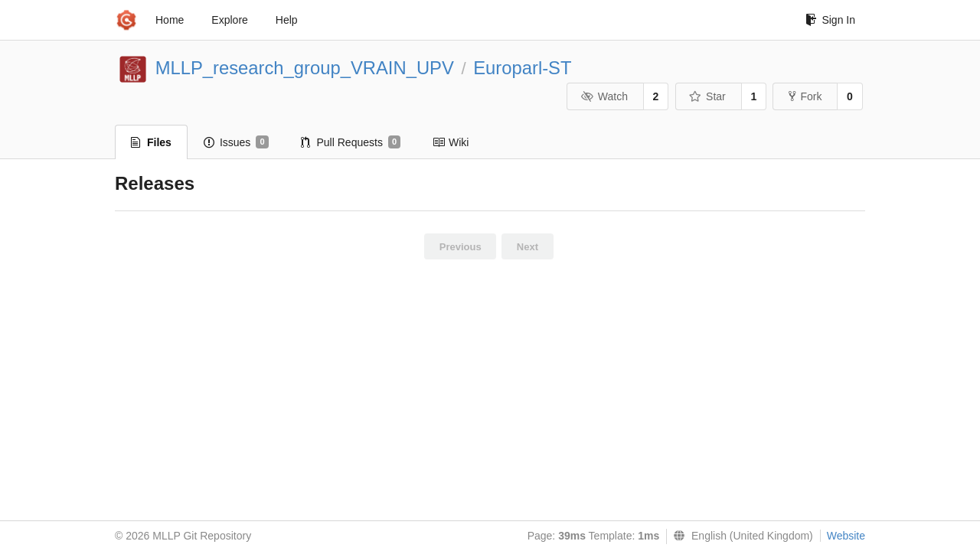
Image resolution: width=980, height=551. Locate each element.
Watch (604, 96)
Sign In (830, 20)
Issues (236, 142)
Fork (805, 96)
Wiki (451, 142)
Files (151, 142)
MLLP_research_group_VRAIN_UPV (305, 68)
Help (287, 20)
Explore (229, 20)
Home (170, 20)
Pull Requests (351, 142)
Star (707, 96)
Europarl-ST (522, 68)
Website (846, 536)
